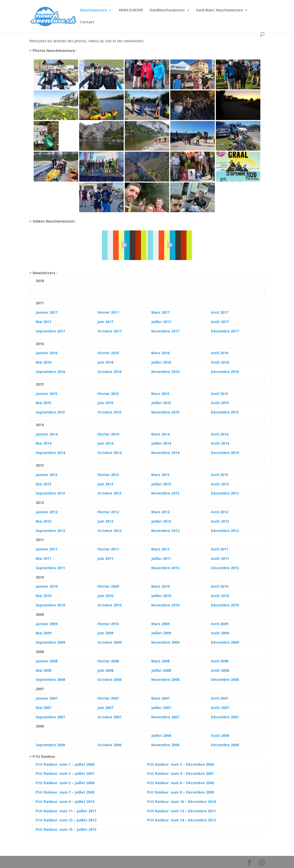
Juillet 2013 (161, 484)
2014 (47, 443)
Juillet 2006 (161, 735)
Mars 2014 (160, 434)
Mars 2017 (160, 312)
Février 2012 (108, 512)
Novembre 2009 (165, 642)
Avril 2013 (220, 475)
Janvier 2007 (47, 698)
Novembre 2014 (165, 453)
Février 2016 (108, 353)
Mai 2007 (44, 708)
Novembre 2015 (165, 412)
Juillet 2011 (161, 558)
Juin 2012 (105, 521)
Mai (39, 443)
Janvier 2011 (47, 549)
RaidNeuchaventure (167, 10)
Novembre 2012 (165, 531)
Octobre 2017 (109, 331)
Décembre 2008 (225, 679)
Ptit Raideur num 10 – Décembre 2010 (181, 802)
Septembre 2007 (50, 717)
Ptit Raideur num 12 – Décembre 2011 (181, 811)
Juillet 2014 (161, 443)
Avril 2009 (220, 624)
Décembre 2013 (225, 493)
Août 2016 (220, 362)
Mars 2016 (160, 353)
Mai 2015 (44, 403)
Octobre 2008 (109, 679)
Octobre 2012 (109, 531)
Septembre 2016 (50, 372)
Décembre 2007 (225, 717)
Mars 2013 (160, 475)
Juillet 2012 (161, 521)
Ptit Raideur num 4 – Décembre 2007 (180, 773)
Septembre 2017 (50, 331)
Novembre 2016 (165, 372)
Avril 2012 (220, 512)
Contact (87, 22)
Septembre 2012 (50, 531)
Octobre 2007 (109, 717)
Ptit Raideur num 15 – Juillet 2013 (66, 829)
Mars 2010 (160, 586)
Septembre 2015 (50, 412)
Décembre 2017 (225, 331)
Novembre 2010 (165, 605)
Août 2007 (220, 708)
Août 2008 (220, 670)
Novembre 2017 (165, 331)
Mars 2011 (160, 549)
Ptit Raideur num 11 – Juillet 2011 (66, 811)
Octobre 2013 (109, 493)
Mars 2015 (160, 394)
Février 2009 (108, 586)
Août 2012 (220, 521)
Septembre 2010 (50, 605)
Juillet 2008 (161, 670)
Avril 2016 (220, 353)
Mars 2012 (160, 512)
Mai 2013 (44, 484)
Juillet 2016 (161, 362)
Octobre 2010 (109, 605)
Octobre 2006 (109, 745)
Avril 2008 (220, 661)
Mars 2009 (160, 624)
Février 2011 (108, 549)
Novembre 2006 (165, 745)
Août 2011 (220, 558)
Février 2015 (108, 394)
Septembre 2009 (50, 642)
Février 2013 (108, 475)
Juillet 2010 (161, 596)
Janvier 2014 (47, 434)
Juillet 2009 (161, 633)
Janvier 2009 (47, 624)
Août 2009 (220, 633)
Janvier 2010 (47, 586)
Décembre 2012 (225, 531)
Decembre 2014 (225, 453)
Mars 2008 (160, 661)
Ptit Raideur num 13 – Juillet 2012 (66, 820)
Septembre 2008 (50, 679)
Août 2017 (220, 322)
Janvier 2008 (47, 661)
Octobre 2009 (109, 642)
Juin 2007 (105, 708)
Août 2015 (220, 403)
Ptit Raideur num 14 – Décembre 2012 (181, 820)
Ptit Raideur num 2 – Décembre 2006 (180, 764)
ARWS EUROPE (131, 10)
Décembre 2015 (225, 412)
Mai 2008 (44, 670)
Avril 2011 (220, 549)
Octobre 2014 (109, 453)
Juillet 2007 (161, 708)
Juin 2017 (105, 322)
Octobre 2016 (109, 372)
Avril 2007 (220, 698)
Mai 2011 (44, 558)
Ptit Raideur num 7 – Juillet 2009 (65, 792)
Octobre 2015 (109, 412)
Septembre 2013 (50, 493)
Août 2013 (220, 484)
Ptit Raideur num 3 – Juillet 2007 (65, 773)
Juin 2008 (105, 670)
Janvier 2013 (47, 475)
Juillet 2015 (161, 403)
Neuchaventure (93, 10)
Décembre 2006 (225, 745)
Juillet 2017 (161, 322)
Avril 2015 (220, 394)
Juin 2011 (105, 558)
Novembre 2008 (165, 679)
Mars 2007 (160, 698)
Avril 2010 (220, 586)
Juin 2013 (105, 484)
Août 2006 (220, 735)
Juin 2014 (105, 443)
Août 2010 (220, 596)
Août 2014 (220, 443)
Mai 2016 (44, 362)
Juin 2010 (105, 596)
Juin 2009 (105, 633)
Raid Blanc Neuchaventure (220, 10)
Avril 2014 (220, 434)
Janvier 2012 (47, 512)
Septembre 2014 (50, 453)
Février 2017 (108, 312)
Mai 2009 (44, 633)
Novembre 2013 (165, 493)
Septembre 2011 (50, 568)
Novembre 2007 (165, 717)
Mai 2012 (44, 521)
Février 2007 (108, 698)
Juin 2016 (105, 362)
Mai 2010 (44, 596)
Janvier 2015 (47, 394)
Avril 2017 (220, 312)
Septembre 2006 (50, 745)
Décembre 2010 (225, 605)
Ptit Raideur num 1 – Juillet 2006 (65, 764)
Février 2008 (108, 661)
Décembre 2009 (225, 642)
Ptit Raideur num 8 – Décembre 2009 (180, 792)
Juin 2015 (105, 403)
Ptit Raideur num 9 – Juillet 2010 (65, 802)
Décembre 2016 (225, 372)
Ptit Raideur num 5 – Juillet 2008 (65, 783)
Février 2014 (108, 434)
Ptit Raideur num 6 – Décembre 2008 (180, 783)
